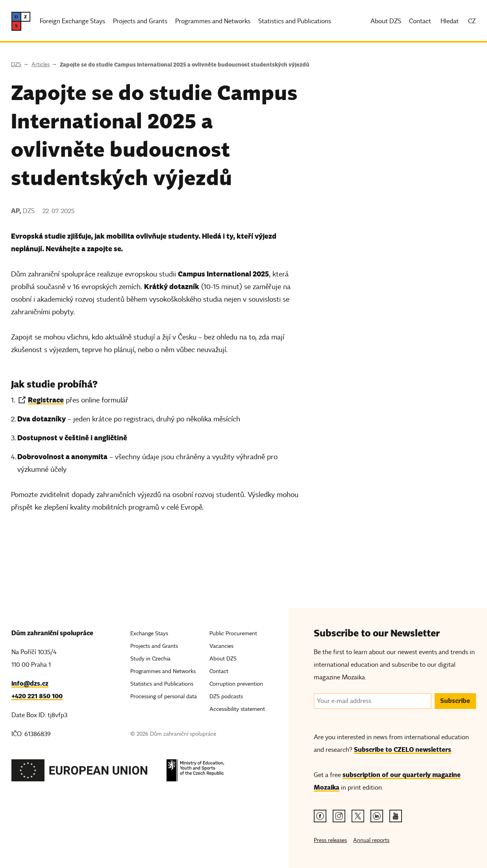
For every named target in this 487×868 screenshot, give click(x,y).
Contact (420, 21)
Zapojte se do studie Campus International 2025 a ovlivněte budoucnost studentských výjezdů (185, 65)
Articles (41, 64)
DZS (16, 64)
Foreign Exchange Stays (72, 21)
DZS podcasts (226, 696)
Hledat (450, 21)
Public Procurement (233, 633)
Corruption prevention (236, 684)
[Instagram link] (339, 816)
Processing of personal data (164, 696)
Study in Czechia (150, 659)
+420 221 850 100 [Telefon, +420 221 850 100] (37, 696)
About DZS (386, 21)
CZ (472, 21)
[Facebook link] (320, 816)
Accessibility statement (237, 709)
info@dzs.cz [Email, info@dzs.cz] (30, 683)
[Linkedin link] (377, 816)
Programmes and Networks (213, 21)
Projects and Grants (140, 21)
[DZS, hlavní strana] (21, 21)
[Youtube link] (396, 816)
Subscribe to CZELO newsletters (403, 750)
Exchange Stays (149, 633)
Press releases (330, 840)
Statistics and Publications (295, 21)
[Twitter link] (358, 816)
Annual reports (371, 840)
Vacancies (221, 646)
